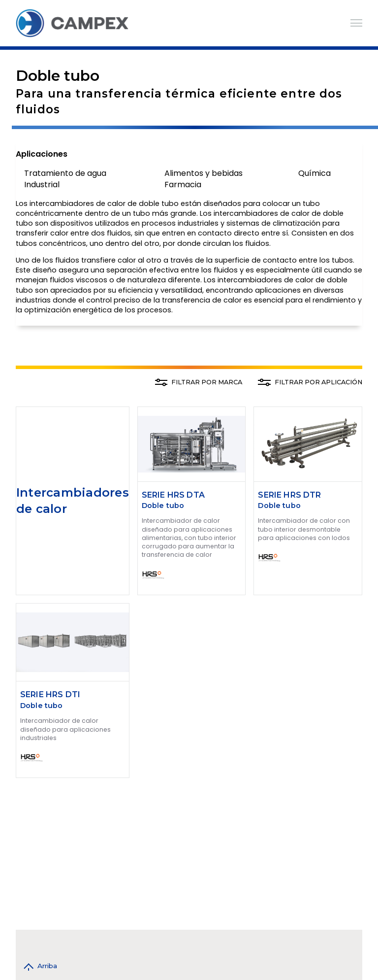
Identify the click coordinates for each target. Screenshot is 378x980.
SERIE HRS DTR (289, 495)
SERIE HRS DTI (50, 694)
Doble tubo (163, 506)
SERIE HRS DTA (173, 495)
